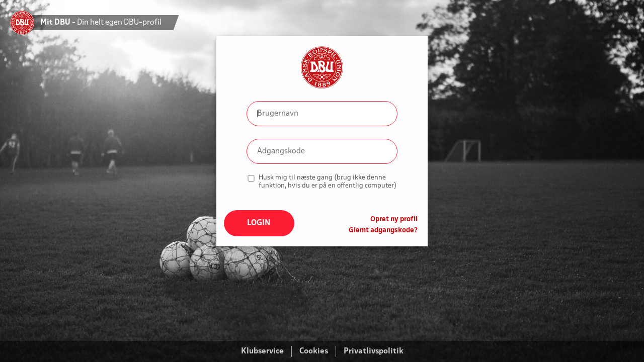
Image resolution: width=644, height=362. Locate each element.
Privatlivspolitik (374, 351)
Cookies (314, 351)
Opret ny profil (394, 219)
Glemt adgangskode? (383, 231)
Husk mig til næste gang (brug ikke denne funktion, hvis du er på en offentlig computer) (328, 182)
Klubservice (262, 351)
